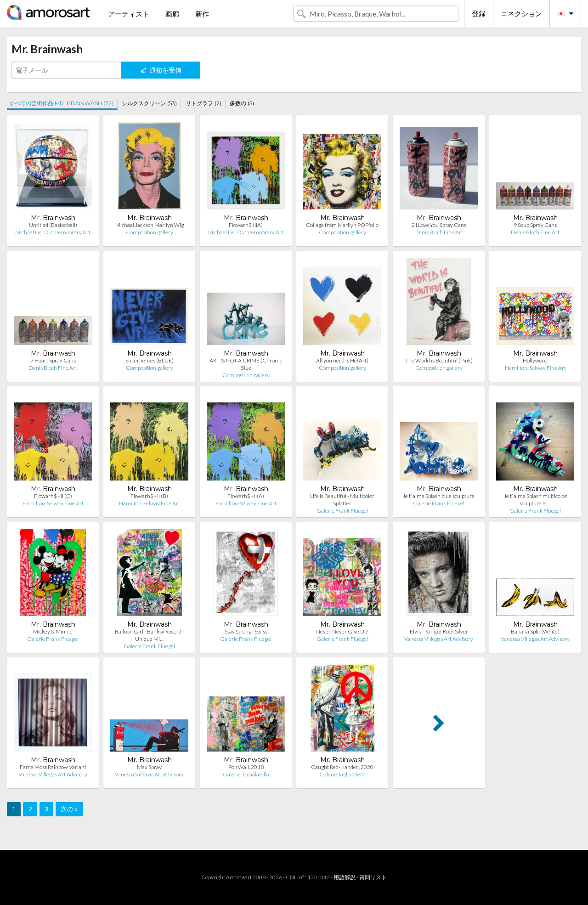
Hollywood (535, 360)
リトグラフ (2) (204, 103)
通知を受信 (161, 70)
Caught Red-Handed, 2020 (342, 767)
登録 (479, 13)
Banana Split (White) (535, 631)
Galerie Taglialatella (246, 774)
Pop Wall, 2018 (246, 767)
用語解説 (345, 877)
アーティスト (129, 14)
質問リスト (373, 877)
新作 (202, 14)
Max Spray (149, 767)
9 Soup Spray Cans (535, 225)
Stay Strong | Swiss (246, 631)
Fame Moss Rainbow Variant (53, 767)
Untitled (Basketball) (53, 225)
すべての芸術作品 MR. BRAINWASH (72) (61, 103)
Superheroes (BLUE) (150, 360)
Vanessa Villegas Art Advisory (439, 639)
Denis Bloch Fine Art (439, 232)
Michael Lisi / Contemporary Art (53, 232)
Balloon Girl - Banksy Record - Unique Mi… (150, 635)
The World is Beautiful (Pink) (439, 360)
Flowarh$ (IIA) (246, 225)
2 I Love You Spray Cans (439, 225)
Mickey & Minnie (53, 631)
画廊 (172, 14)
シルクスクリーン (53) (149, 103)
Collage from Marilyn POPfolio (342, 225)
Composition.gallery (150, 232)
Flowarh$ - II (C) (53, 496)
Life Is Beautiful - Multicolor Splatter (342, 500)
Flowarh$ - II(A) (246, 496)
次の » (69, 809)
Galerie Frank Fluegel (342, 511)
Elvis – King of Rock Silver (439, 631)
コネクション (521, 13)
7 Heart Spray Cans (53, 360)
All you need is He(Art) (342, 360)
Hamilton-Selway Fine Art (535, 368)
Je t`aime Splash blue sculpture (439, 496)
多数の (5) (242, 103)
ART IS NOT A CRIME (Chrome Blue (246, 364)
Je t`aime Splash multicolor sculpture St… (535, 500)
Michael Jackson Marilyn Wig (150, 225)
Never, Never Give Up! (342, 631)
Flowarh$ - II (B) (149, 496)
